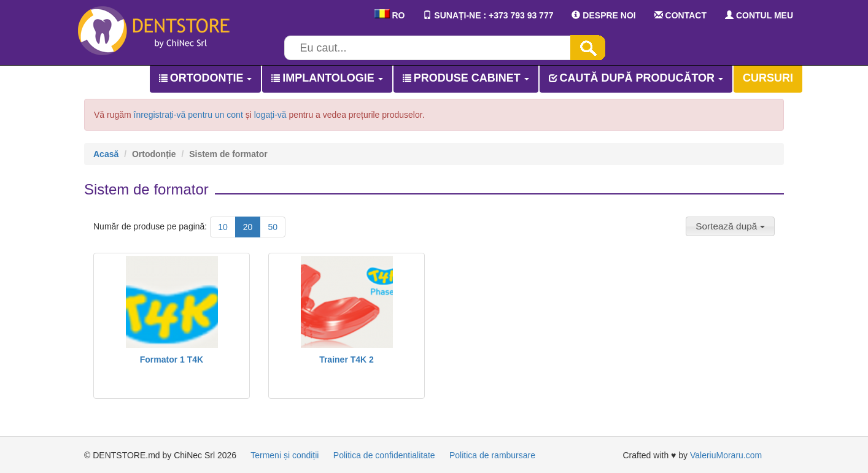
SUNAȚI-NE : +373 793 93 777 (488, 15)
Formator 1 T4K (172, 360)
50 (273, 227)
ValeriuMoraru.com (726, 455)
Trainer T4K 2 (347, 360)
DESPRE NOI (603, 15)
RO (390, 15)
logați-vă (270, 115)
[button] (730, 226)
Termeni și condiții (285, 455)
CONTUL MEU (759, 15)
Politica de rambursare (492, 455)
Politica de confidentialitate (384, 455)
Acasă (106, 154)
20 (248, 227)
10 (223, 227)
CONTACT (680, 15)
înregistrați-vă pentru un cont (188, 115)
